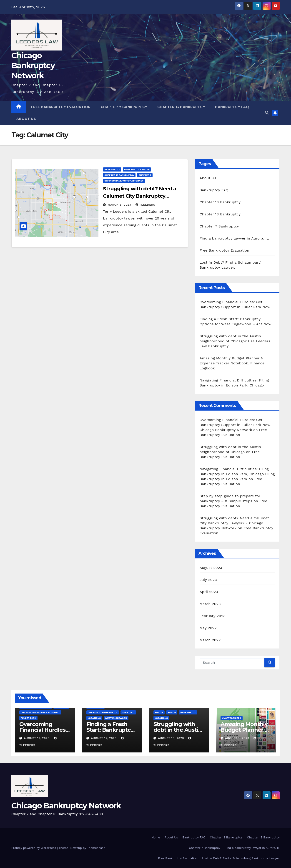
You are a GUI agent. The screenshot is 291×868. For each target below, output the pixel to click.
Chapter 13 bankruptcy (119, 175)
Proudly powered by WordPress (34, 848)
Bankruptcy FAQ (232, 107)
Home (156, 837)
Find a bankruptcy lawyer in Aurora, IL (234, 238)
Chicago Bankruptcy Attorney (124, 181)
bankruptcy (112, 169)
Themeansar (96, 848)
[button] (267, 113)
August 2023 (211, 568)
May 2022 (208, 628)
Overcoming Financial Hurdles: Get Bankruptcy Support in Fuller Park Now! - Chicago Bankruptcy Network (237, 425)
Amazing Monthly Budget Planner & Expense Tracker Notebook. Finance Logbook (232, 363)
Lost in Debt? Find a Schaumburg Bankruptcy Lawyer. (241, 858)
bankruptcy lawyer (137, 169)
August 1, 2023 (238, 738)
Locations (94, 718)
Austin (159, 712)
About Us (26, 119)
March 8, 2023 (120, 205)
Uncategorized (232, 718)
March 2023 (210, 604)
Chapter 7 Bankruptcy (124, 107)
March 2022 (210, 640)
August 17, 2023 (37, 738)
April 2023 (209, 592)
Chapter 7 (145, 175)
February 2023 (213, 616)
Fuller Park (28, 718)
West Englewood (116, 718)
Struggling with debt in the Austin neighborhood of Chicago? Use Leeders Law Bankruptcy (235, 341)
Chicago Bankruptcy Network (33, 66)
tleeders (145, 205)
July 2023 (208, 580)
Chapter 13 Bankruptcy (181, 107)
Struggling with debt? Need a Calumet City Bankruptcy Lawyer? (139, 196)
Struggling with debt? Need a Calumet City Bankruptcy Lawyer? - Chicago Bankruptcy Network (234, 523)
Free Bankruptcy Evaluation (61, 107)
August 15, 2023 (172, 738)
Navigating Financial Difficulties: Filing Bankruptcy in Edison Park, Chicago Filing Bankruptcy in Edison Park (237, 474)
